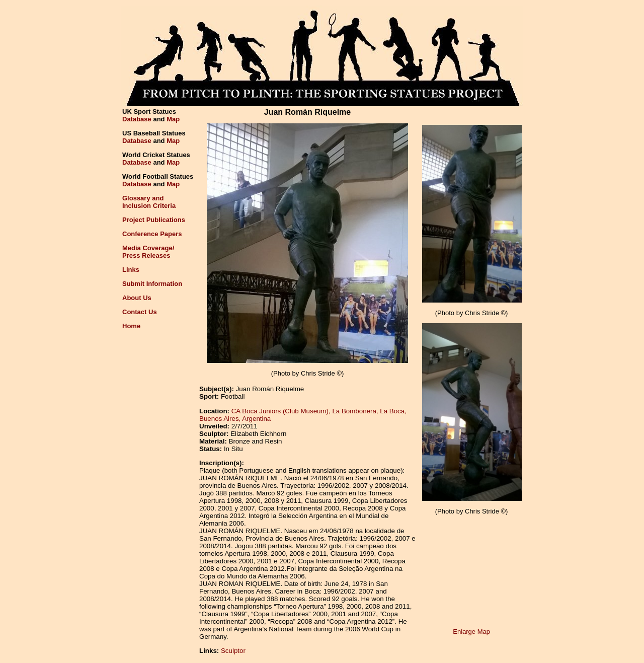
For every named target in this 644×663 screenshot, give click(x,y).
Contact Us (140, 312)
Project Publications (154, 220)
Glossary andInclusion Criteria (149, 202)
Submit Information (152, 284)
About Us (137, 298)
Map (173, 119)
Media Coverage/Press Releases (148, 252)
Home (131, 326)
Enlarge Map (471, 632)
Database (137, 119)
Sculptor (233, 651)
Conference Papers (152, 234)
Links (131, 270)
